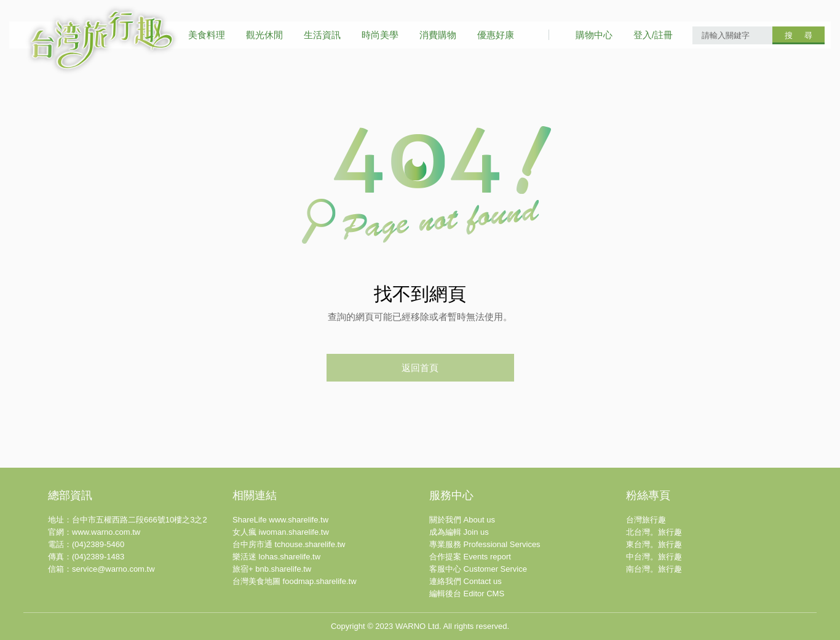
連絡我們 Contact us (466, 581)
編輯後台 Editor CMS (467, 594)
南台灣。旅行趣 (654, 569)
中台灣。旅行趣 (654, 557)
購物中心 (594, 35)
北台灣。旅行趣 (654, 532)
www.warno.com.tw (106, 532)
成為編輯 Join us (459, 532)
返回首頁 (420, 368)
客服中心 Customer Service (478, 569)
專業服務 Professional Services (485, 544)
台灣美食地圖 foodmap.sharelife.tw (295, 581)
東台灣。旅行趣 (654, 544)
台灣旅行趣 (646, 520)
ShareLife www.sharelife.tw (280, 520)
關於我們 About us (462, 520)
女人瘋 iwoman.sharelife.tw (281, 532)
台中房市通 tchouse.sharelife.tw (289, 544)
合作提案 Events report (470, 557)
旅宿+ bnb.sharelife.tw (272, 569)
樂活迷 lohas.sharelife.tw (276, 557)
